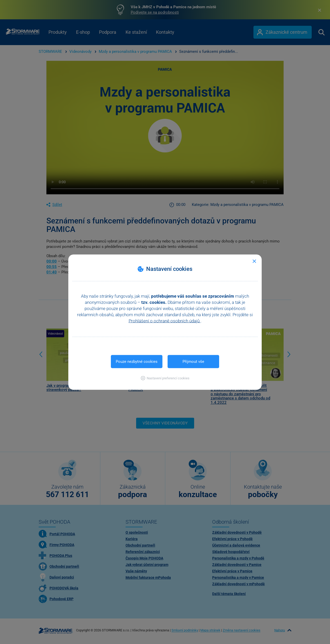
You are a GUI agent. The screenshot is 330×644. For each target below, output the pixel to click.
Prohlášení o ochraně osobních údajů (165, 321)
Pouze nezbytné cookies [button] (137, 361)
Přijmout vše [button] (193, 361)
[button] (165, 378)
